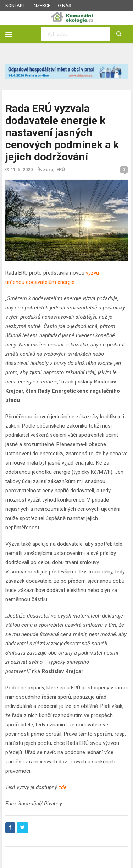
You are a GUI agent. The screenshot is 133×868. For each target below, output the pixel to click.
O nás (65, 6)
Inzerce (41, 6)
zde (63, 787)
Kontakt (15, 6)
